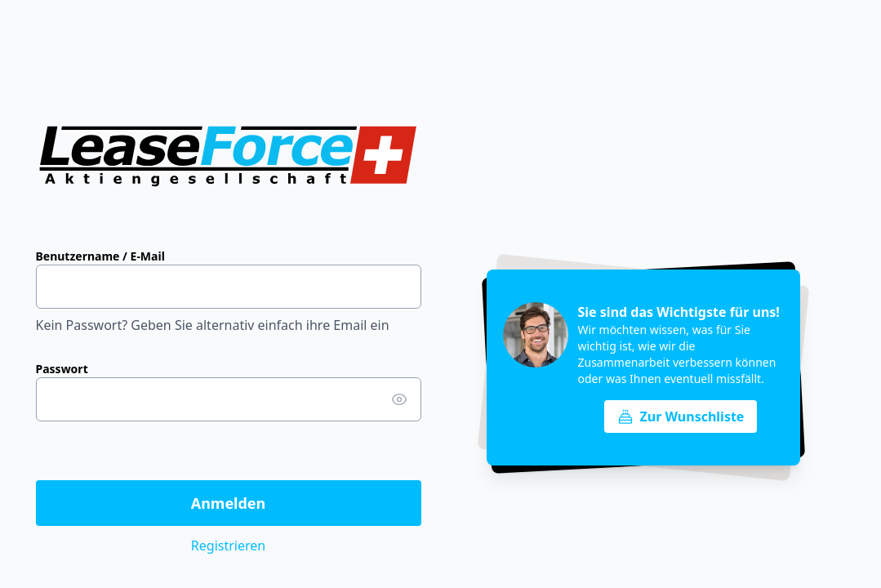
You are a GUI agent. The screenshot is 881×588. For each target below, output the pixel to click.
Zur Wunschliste (681, 416)
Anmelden (229, 503)
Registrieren (228, 546)
